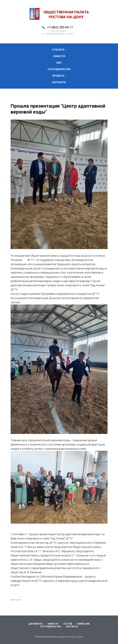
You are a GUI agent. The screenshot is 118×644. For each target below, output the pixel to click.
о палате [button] (58, 50)
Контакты (72, 627)
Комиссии (83, 624)
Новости (53, 624)
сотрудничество (59, 69)
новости (59, 56)
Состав (68, 624)
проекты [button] (58, 76)
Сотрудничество (51, 627)
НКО (59, 63)
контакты (59, 82)
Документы (36, 624)
